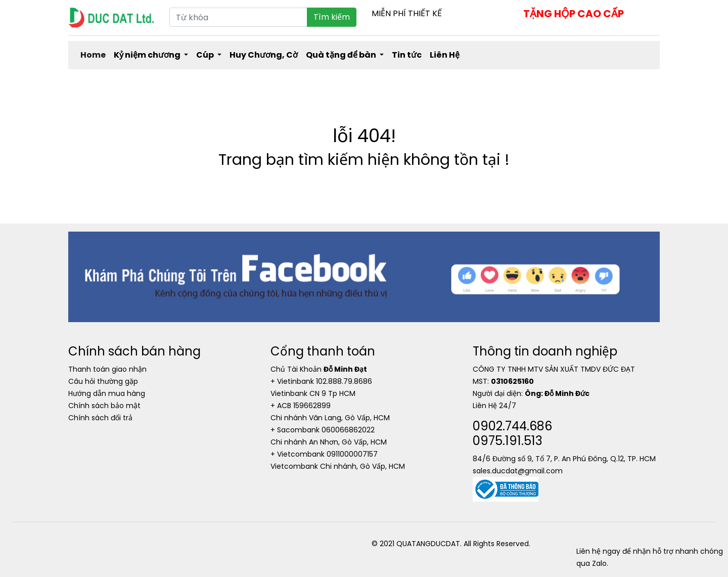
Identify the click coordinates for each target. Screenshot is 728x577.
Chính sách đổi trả (100, 418)
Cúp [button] (206, 55)
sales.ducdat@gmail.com (518, 471)
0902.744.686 (512, 426)
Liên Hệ (445, 55)
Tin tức (407, 55)
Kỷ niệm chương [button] (148, 55)
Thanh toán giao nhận (107, 369)
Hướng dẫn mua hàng (107, 393)
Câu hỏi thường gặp (103, 381)
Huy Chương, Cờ (264, 55)
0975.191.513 (508, 441)
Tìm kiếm (332, 17)
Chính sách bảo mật (104, 406)
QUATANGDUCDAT (428, 544)
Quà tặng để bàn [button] (342, 55)
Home (93, 55)
